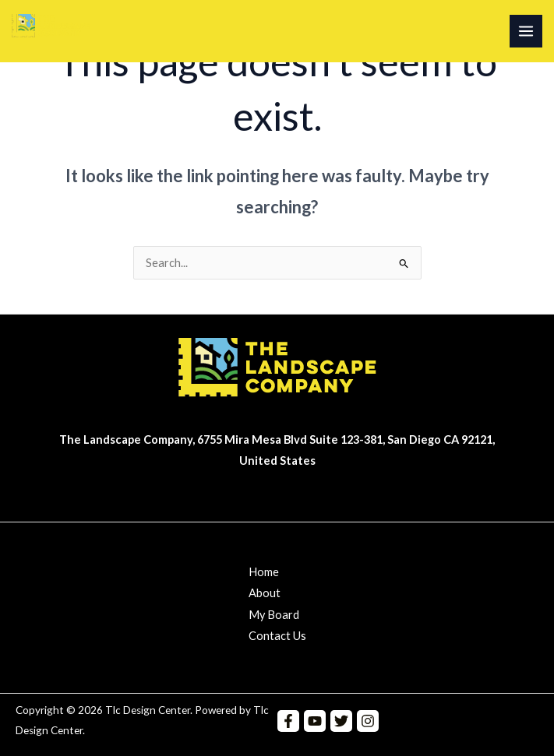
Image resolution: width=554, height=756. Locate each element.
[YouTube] (315, 721)
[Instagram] (368, 721)
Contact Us (277, 636)
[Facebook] (288, 721)
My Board (274, 615)
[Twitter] (341, 721)
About (265, 593)
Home (264, 572)
